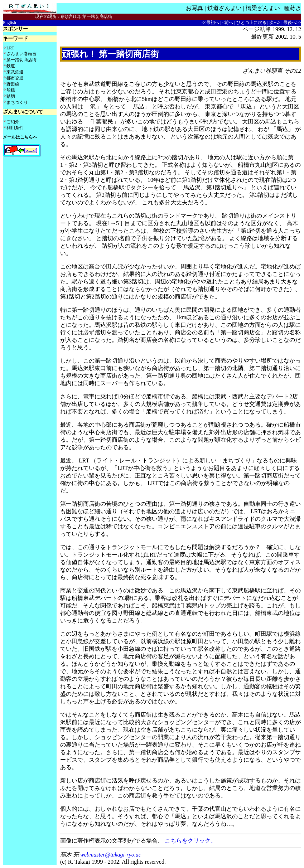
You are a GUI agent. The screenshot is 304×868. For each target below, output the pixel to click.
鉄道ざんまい (225, 8)
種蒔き (293, 8)
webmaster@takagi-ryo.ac (110, 855)
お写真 (194, 8)
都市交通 (15, 78)
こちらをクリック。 (190, 841)
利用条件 (15, 128)
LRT (10, 48)
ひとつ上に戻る (251, 23)
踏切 (11, 96)
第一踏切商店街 (21, 60)
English (9, 23)
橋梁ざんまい (263, 8)
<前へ (228, 23)
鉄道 (11, 66)
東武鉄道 (15, 72)
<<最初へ (211, 23)
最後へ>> (292, 23)
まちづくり (17, 102)
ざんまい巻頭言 (21, 54)
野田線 (13, 84)
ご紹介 (13, 122)
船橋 (11, 90)
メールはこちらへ (20, 137)
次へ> (275, 23)
